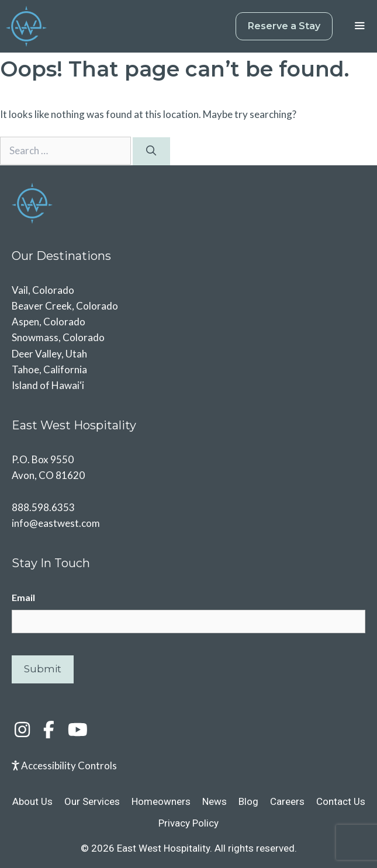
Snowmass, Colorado (58, 337)
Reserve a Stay (284, 26)
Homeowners (161, 801)
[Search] (151, 151)
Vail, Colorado (43, 290)
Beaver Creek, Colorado (65, 306)
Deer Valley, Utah (49, 354)
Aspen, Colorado (49, 322)
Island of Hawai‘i (48, 385)
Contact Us (341, 801)
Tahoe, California (49, 369)
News (215, 801)
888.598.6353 (43, 507)
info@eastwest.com (56, 523)
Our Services (92, 801)
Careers (287, 801)
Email (23, 597)
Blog (248, 801)
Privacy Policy (188, 823)
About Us (32, 801)
